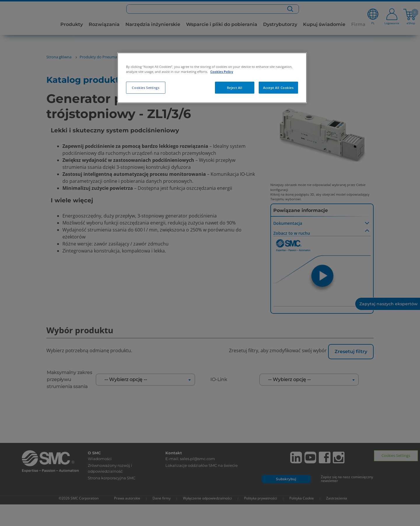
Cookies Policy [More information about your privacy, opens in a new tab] (222, 72)
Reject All (235, 88)
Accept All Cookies (278, 88)
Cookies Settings (146, 88)
